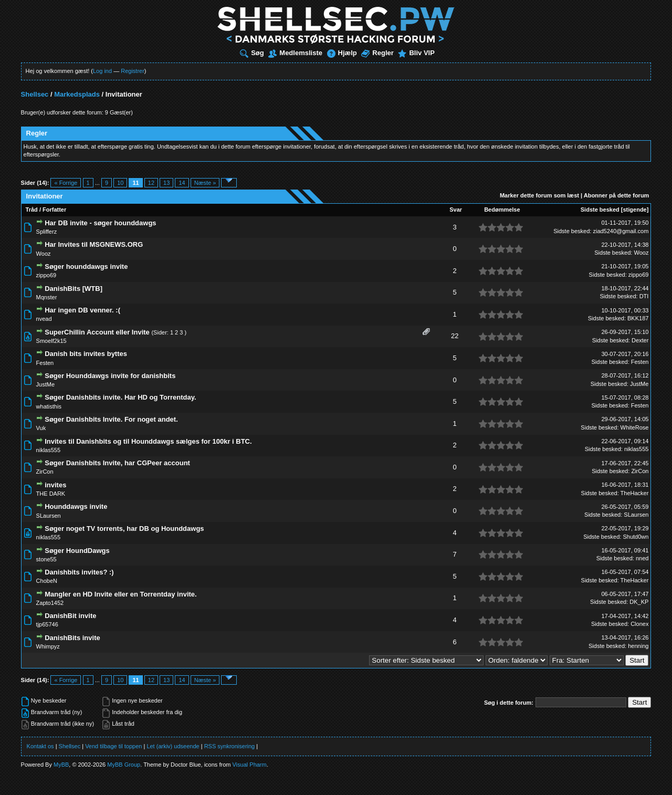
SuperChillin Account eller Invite (97, 332)
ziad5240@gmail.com (621, 231)
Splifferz (47, 232)
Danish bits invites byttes (86, 354)
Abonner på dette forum (617, 195)
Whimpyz (48, 646)
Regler (377, 53)
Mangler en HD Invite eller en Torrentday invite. (120, 594)
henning (638, 646)
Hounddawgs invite (76, 506)
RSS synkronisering (230, 746)
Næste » (205, 183)
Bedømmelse (502, 210)
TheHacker (635, 493)
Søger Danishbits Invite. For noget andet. (111, 419)
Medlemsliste (295, 53)
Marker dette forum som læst (539, 195)
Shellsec (35, 94)
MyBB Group (124, 765)
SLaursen (49, 516)
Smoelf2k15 (51, 341)
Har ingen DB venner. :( (82, 310)
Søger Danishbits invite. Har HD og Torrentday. (120, 397)
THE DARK (51, 494)
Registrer (133, 71)
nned (642, 558)
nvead (44, 319)
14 (182, 183)
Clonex (639, 624)
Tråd (32, 210)
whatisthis (49, 406)
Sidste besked (600, 210)
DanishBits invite (72, 638)
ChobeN (47, 581)
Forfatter (54, 210)
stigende (634, 210)
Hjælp (342, 53)
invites (55, 485)
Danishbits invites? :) (79, 572)
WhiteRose (635, 427)
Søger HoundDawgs (77, 551)
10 (120, 183)
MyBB (61, 765)
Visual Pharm (249, 765)
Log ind (102, 71)
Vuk (41, 428)
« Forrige (66, 183)
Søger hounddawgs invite (86, 266)
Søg (252, 53)
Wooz (44, 254)
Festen (45, 363)
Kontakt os (40, 746)
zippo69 (46, 275)
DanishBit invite (70, 616)
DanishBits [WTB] (73, 289)
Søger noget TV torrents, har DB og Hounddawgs (124, 529)
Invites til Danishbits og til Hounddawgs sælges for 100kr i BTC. (148, 441)
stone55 (46, 559)
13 (166, 183)
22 (455, 336)
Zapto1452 (50, 603)
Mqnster (47, 297)
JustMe (45, 384)
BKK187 (638, 318)
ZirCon (45, 472)
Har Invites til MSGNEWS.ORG (94, 244)
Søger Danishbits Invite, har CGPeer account (117, 463)
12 (151, 183)
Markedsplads (77, 94)
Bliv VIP (416, 53)
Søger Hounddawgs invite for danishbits (110, 376)
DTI (644, 296)
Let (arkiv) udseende (173, 746)
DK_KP (639, 602)
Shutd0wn (636, 537)
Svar (456, 210)
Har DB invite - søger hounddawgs (100, 223)
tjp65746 (47, 624)
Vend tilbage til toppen (113, 746)
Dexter (640, 340)
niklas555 (48, 450)
